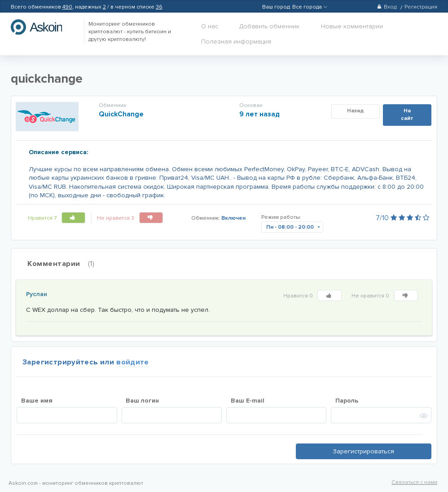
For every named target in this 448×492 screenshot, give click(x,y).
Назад (355, 111)
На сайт (407, 115)
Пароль (347, 401)
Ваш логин (142, 401)
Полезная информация (236, 42)
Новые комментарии (352, 26)
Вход (387, 7)
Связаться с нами (414, 482)
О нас (210, 26)
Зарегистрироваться (363, 451)
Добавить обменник (269, 26)
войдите (133, 362)
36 (159, 7)
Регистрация (421, 7)
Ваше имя (37, 401)
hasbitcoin (43, 27)
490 (67, 7)
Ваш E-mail (248, 401)
